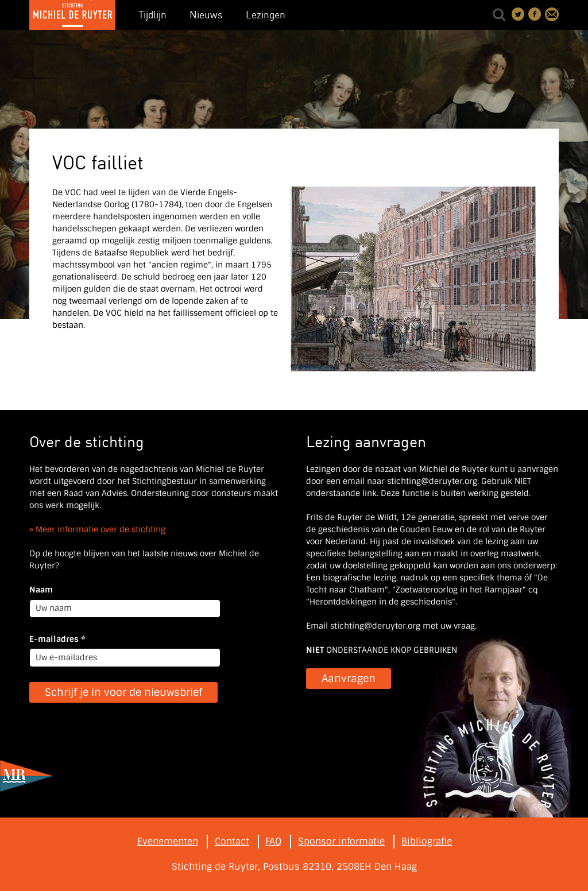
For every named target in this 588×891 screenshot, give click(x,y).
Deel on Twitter (519, 14)
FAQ (273, 841)
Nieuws (206, 15)
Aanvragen (349, 679)
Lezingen (266, 15)
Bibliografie (427, 841)
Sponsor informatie (341, 841)
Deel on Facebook (535, 14)
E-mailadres (57, 639)
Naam (41, 590)
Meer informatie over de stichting (100, 529)
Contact (552, 14)
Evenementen (168, 841)
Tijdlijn (152, 15)
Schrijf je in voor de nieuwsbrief (123, 692)
